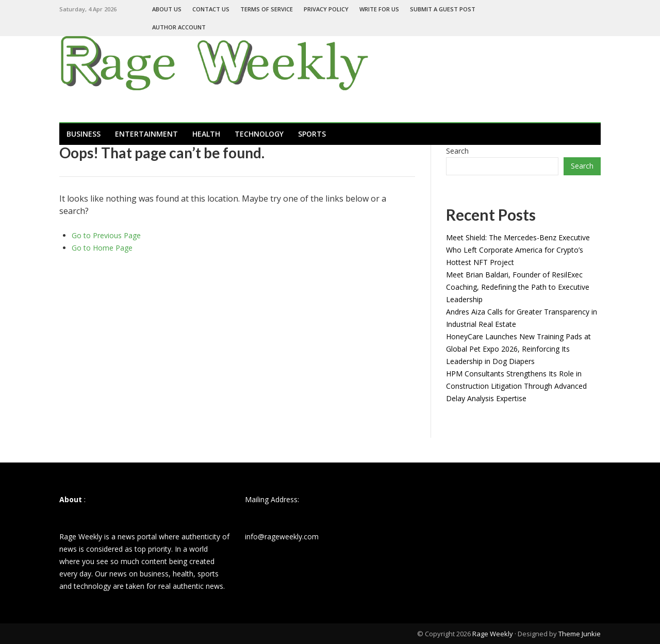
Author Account (179, 27)
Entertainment (146, 134)
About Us (167, 9)
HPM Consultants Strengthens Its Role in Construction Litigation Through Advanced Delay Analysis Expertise (516, 386)
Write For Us (379, 9)
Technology (259, 134)
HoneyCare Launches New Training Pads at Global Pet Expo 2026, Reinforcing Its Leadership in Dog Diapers (518, 349)
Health (206, 134)
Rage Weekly (493, 634)
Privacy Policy (326, 9)
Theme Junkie (580, 634)
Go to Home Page (102, 248)
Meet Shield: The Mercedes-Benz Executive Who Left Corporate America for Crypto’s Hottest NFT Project (518, 250)
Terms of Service (267, 9)
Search (457, 151)
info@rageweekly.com (282, 536)
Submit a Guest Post (443, 9)
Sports (312, 134)
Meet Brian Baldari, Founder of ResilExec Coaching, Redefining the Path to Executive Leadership (518, 287)
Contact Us (211, 9)
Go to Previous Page (106, 235)
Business (84, 134)
